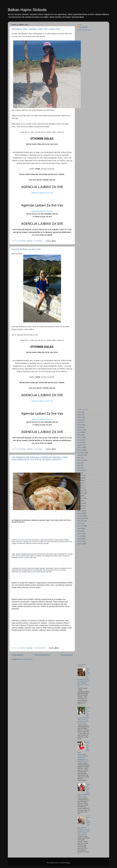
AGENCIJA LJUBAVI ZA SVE (42, 187)
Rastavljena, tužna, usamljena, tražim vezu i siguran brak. (36, 29)
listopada (80, 455)
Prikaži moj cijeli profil (84, 30)
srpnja (79, 420)
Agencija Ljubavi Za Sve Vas (42, 193)
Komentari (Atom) (27, 659)
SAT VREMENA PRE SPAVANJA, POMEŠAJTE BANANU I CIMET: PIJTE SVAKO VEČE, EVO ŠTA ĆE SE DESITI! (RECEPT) (40, 459)
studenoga (81, 453)
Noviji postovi (17, 655)
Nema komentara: (40, 648)
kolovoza (80, 430)
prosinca (80, 450)
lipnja (79, 435)
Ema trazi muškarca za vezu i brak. (26, 249)
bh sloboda (83, 27)
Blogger (68, 863)
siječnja (80, 417)
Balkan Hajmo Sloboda (27, 10)
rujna (79, 458)
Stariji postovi (67, 655)
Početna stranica (42, 655)
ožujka (80, 442)
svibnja (80, 412)
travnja (80, 425)
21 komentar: (39, 241)
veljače (80, 415)
